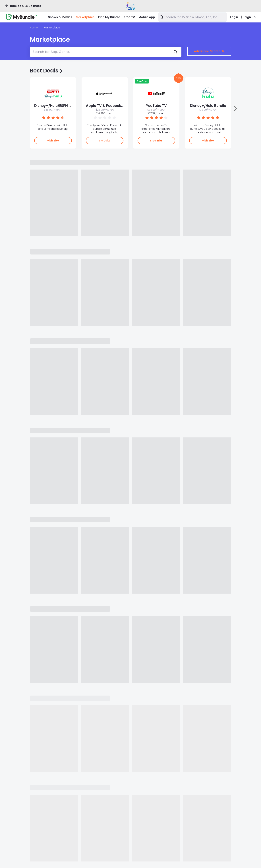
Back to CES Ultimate (23, 6)
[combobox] (192, 17)
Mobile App (147, 17)
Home (34, 28)
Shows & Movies (60, 17)
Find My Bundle (109, 17)
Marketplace (85, 17)
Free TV (129, 17)
